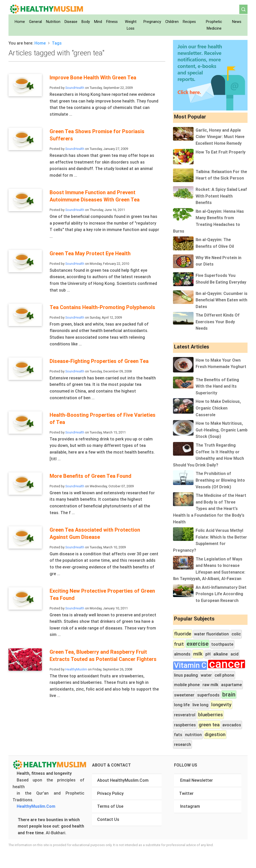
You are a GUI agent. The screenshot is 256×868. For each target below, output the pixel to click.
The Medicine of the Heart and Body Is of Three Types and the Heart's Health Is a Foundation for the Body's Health (210, 508)
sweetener (184, 695)
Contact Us (108, 819)
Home (40, 43)
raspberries (185, 725)
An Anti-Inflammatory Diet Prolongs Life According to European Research (221, 594)
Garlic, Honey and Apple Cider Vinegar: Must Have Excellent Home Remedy (220, 137)
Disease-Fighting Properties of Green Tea (99, 361)
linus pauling (186, 675)
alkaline (221, 654)
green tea (209, 725)
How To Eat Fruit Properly (221, 152)
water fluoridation (211, 634)
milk (198, 654)
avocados (232, 725)
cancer (227, 664)
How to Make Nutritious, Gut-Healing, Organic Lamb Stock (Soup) (222, 430)
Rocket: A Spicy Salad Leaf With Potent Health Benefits (221, 196)
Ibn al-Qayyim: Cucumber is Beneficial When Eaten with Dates (222, 300)
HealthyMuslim (76, 669)
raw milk (210, 685)
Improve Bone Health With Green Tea (93, 77)
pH (208, 654)
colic (236, 634)
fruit (179, 644)
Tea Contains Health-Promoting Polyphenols (102, 307)
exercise (198, 644)
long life (182, 705)
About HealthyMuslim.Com (123, 780)
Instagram (190, 806)
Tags (57, 43)
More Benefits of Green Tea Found (90, 476)
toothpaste (222, 644)
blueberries (211, 714)
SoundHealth (75, 88)
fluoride (183, 634)
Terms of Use (110, 806)
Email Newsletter (196, 780)
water (206, 675)
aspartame (231, 685)
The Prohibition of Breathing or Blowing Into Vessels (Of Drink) (220, 480)
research (182, 744)
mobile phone (187, 685)
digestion (215, 734)
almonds (182, 654)
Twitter (186, 793)
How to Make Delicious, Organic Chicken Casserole (218, 408)
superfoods (208, 695)
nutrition (193, 735)
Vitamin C (190, 666)
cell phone (224, 675)
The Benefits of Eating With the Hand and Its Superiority (217, 386)
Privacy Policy (110, 793)
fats (178, 735)
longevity (221, 704)
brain (229, 695)
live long (200, 705)
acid (235, 654)
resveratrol (185, 715)
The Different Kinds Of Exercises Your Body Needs (218, 322)
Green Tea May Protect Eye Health (90, 253)
